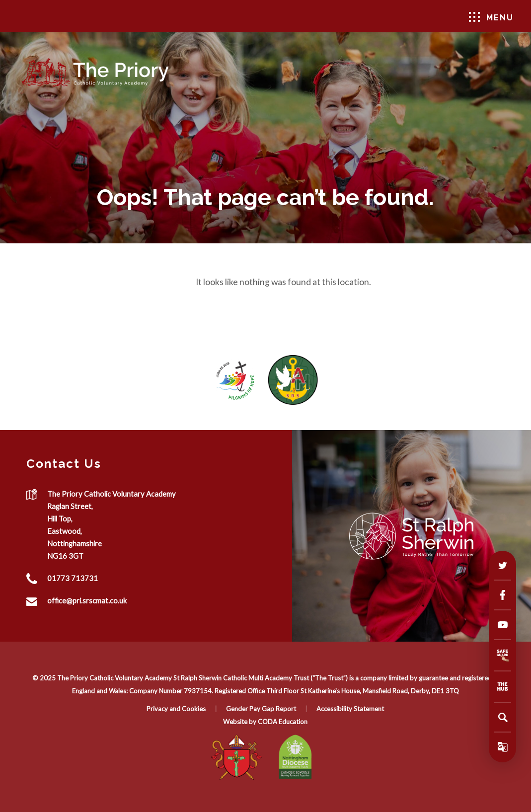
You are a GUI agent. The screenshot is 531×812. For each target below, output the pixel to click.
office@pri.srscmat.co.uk (87, 600)
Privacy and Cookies (176, 709)
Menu (491, 17)
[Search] (503, 717)
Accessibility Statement (350, 709)
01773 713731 (73, 578)
